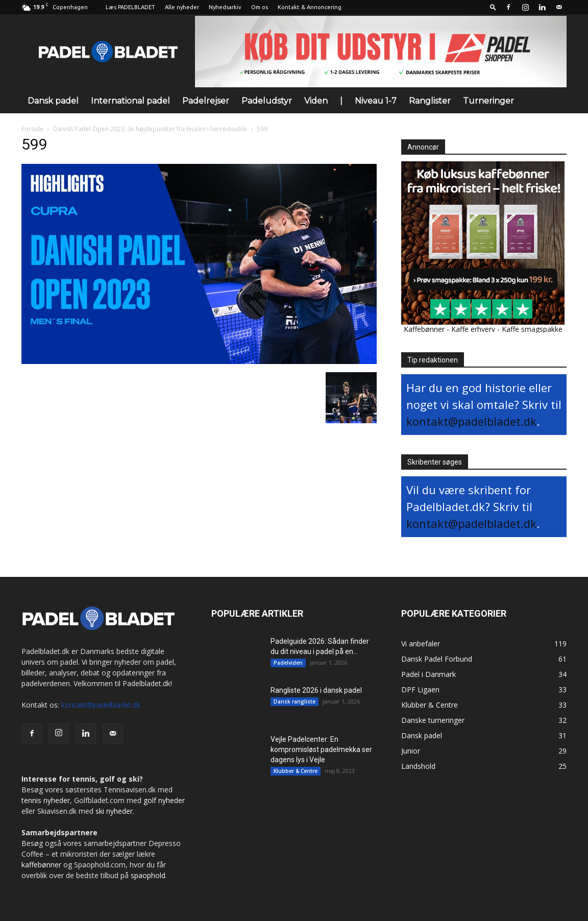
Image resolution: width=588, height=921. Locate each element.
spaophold (148, 875)
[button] (493, 7)
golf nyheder (164, 800)
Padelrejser (206, 101)
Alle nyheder (182, 7)
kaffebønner (41, 865)
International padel (130, 101)
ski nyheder (114, 811)
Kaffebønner (424, 329)
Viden (316, 101)
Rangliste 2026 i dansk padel (316, 690)
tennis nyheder (46, 800)
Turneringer (488, 101)
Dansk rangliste (295, 701)
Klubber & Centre (296, 771)
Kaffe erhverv (473, 329)
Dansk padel (53, 101)
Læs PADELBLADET (130, 7)
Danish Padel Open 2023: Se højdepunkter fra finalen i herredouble (150, 129)
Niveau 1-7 (376, 101)
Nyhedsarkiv (225, 7)
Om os (260, 7)
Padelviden (288, 663)
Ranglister (430, 101)
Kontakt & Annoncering (310, 7)
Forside (32, 129)
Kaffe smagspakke (532, 329)
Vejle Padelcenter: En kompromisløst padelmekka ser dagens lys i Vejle (321, 749)
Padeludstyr (267, 101)
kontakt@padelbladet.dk (471, 421)
